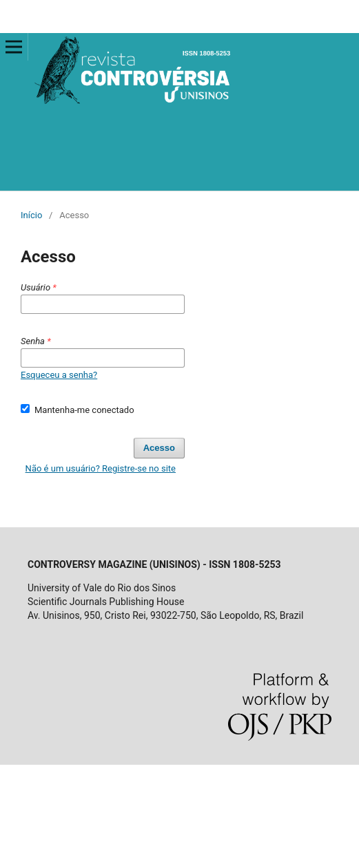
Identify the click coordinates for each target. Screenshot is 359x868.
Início (31, 215)
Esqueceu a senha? (59, 375)
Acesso (159, 448)
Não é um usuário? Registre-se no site (101, 468)
